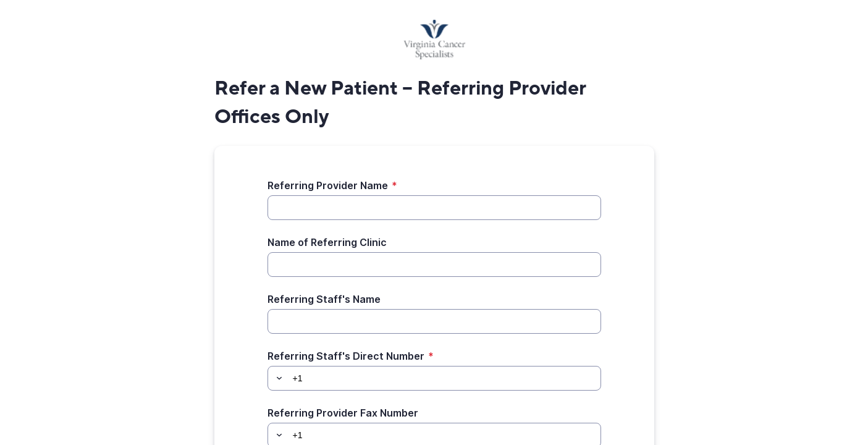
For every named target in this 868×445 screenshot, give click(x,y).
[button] (277, 378)
